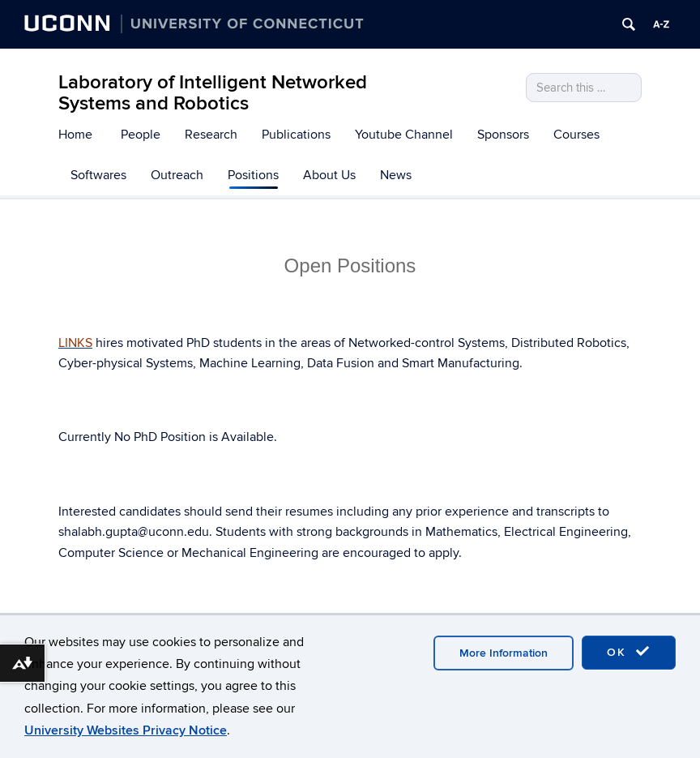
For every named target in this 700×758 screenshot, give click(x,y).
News (396, 175)
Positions (253, 175)
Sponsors (503, 135)
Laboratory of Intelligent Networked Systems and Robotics (213, 93)
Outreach (177, 175)
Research (211, 135)
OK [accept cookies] (629, 652)
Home (75, 135)
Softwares (98, 175)
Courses (576, 135)
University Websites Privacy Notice (126, 730)
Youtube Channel (404, 135)
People (141, 135)
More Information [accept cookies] (504, 653)
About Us (329, 175)
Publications (296, 135)
